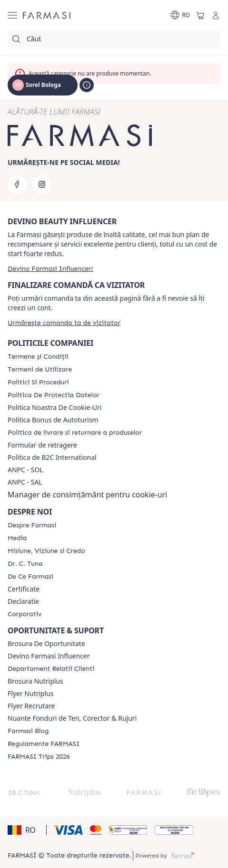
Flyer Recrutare (31, 706)
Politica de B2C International (52, 458)
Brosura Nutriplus (35, 681)
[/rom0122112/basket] (200, 15)
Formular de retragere (42, 445)
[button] (25, 830)
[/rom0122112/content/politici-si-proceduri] (38, 382)
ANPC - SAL (25, 482)
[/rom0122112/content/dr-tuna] (25, 564)
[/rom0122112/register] (50, 269)
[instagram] (42, 184)
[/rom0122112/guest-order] (64, 323)
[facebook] (17, 184)
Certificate (24, 589)
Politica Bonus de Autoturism (53, 420)
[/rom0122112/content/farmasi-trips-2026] (39, 757)
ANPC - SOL (25, 470)
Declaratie (23, 601)
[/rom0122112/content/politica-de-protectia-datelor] (54, 395)
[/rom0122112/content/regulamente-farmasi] (44, 744)
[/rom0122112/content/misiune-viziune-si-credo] (46, 551)
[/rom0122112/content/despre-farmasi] (32, 525)
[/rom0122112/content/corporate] (25, 614)
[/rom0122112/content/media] (17, 538)
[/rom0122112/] (47, 15)
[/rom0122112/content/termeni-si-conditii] (38, 357)
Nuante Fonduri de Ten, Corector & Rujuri (72, 718)
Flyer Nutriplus (31, 694)
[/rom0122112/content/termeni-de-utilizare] (40, 370)
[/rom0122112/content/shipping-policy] (75, 433)
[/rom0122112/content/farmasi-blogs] (28, 731)
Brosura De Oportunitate (46, 644)
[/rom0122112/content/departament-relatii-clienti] (51, 669)
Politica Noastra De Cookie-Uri (55, 408)
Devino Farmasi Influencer (49, 656)
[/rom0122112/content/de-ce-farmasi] (30, 577)
